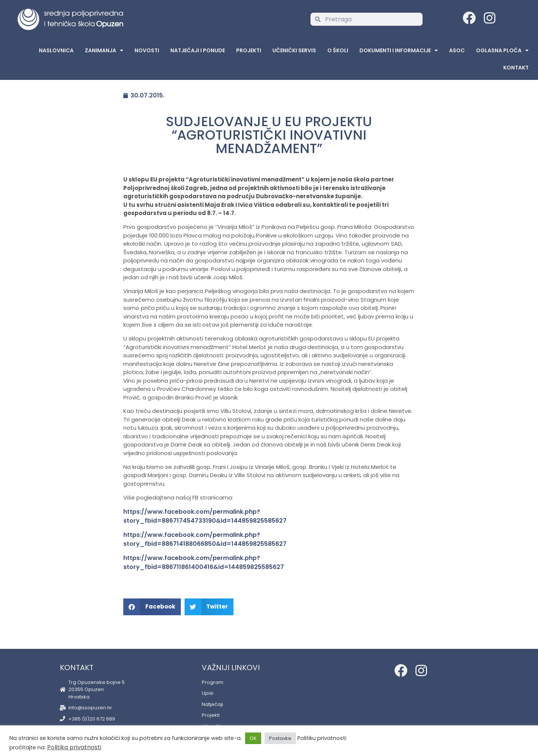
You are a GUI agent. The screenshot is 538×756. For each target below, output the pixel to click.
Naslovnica (56, 50)
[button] (152, 607)
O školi (338, 50)
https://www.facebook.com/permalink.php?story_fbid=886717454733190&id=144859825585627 (205, 516)
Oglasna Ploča (502, 50)
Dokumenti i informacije (399, 50)
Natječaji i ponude (198, 50)
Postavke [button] (280, 738)
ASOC (457, 50)
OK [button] (253, 738)
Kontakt (516, 68)
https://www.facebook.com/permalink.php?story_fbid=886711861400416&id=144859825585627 (204, 562)
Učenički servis (294, 50)
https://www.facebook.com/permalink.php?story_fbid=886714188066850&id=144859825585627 (205, 539)
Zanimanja (104, 50)
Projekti (249, 50)
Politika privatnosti (74, 747)
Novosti (147, 50)
